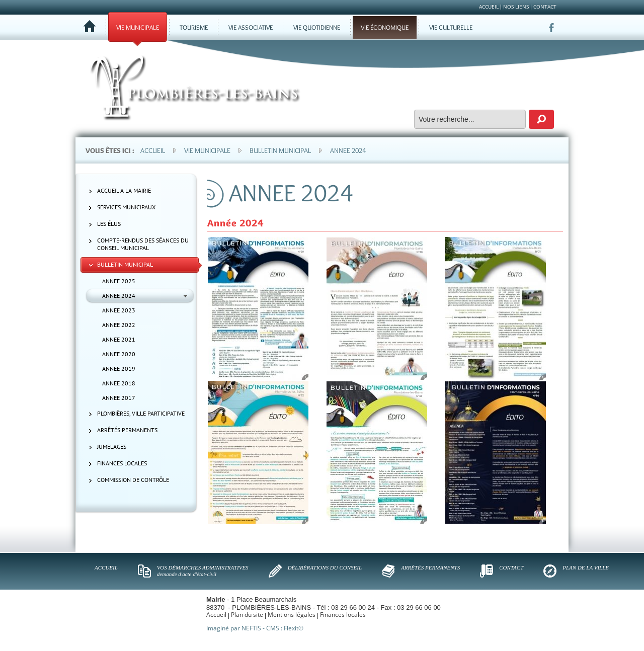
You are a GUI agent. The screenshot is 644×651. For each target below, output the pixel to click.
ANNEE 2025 (119, 281)
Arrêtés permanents (127, 430)
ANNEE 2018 (119, 383)
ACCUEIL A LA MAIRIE (124, 190)
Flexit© (294, 628)
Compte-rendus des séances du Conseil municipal (143, 244)
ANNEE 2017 (119, 398)
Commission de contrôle (133, 480)
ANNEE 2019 (119, 369)
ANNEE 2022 (119, 325)
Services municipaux (126, 207)
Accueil (153, 150)
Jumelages (112, 446)
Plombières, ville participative (141, 413)
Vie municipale (207, 150)
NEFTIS (251, 628)
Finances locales (122, 463)
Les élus (109, 224)
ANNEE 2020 (119, 354)
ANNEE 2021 (119, 339)
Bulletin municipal (280, 150)
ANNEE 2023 (119, 310)
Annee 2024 (348, 150)
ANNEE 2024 (119, 296)
